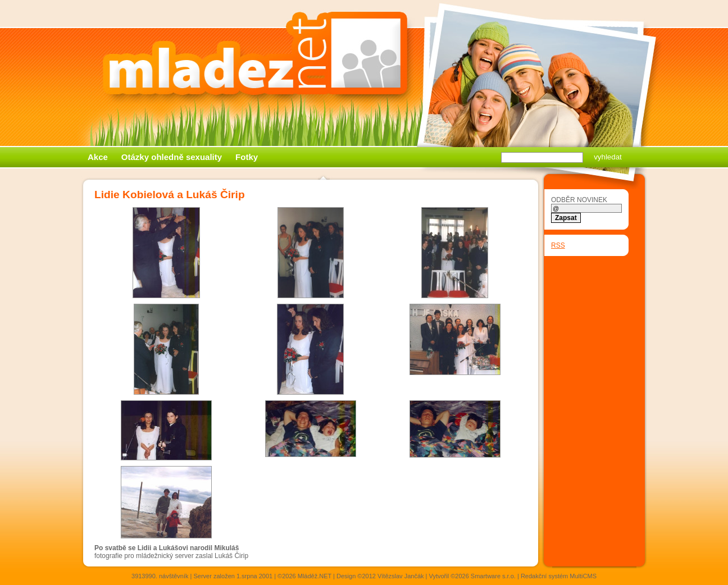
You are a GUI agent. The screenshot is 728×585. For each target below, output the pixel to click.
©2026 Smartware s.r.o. (483, 576)
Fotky (247, 157)
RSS (558, 245)
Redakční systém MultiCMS (559, 576)
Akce (98, 157)
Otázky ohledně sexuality (172, 157)
